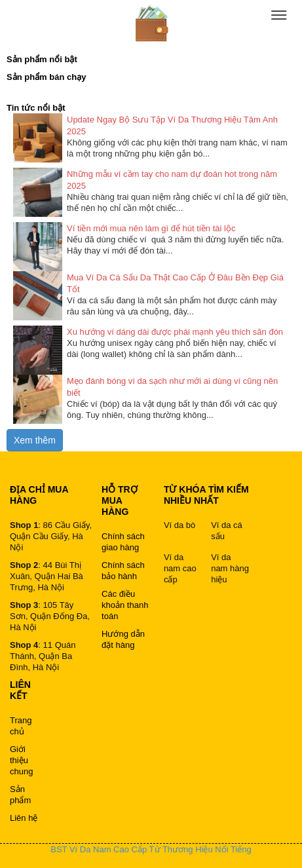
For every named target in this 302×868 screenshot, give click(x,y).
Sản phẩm (20, 795)
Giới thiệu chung (21, 760)
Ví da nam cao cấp (180, 568)
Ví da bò (179, 525)
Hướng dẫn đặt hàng (123, 639)
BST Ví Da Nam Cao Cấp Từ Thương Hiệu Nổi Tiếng (151, 849)
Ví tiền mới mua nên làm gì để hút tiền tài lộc (151, 228)
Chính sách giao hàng (123, 542)
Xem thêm (35, 440)
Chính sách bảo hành (123, 571)
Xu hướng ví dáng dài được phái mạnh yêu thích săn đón (175, 332)
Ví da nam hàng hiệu (230, 568)
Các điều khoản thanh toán (125, 605)
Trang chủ (21, 726)
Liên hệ (24, 818)
